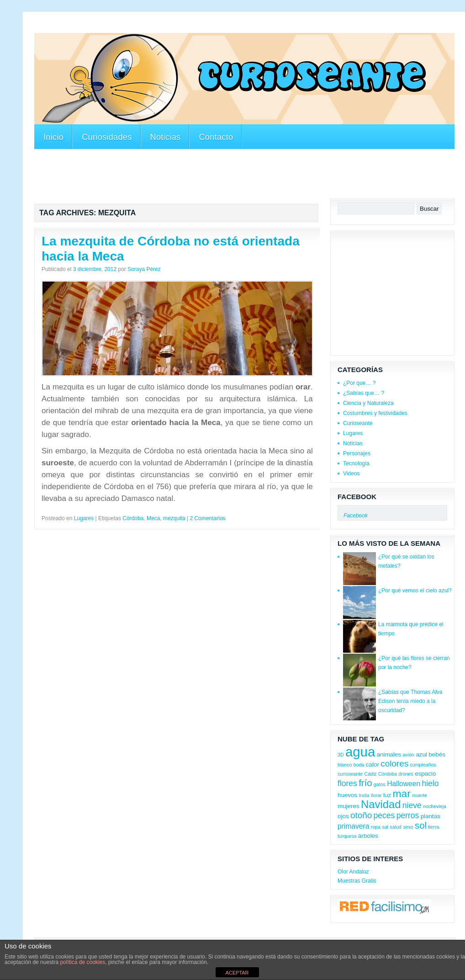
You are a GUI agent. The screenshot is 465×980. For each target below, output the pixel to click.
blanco (345, 765)
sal (385, 827)
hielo (430, 783)
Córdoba (133, 518)
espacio (425, 774)
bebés (437, 754)
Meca (153, 518)
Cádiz (370, 774)
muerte (420, 795)
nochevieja (435, 806)
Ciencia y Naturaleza (368, 403)
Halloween (404, 784)
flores (347, 783)
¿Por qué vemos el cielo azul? (415, 591)
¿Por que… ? (359, 383)
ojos (343, 816)
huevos (347, 795)
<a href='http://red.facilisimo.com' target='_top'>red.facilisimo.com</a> (384, 908)
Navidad (381, 804)
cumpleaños (423, 765)
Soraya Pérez (144, 269)
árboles (368, 836)
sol (421, 826)
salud (395, 827)
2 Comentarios (208, 518)
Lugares (84, 518)
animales (389, 754)
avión (409, 755)
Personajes (357, 453)
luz (387, 795)
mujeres (349, 806)
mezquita (174, 518)
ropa (376, 827)
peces (384, 815)
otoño (361, 815)
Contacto (216, 137)
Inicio (53, 137)
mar (402, 794)
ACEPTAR (237, 973)
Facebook (357, 497)
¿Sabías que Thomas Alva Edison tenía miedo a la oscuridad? (410, 701)
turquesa (347, 836)
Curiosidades (107, 137)
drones (406, 774)
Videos (351, 474)
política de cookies (82, 962)
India (364, 795)
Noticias (166, 137)
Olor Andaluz (353, 872)
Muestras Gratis (357, 881)
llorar (376, 795)
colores (394, 764)
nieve (412, 805)
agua (360, 752)
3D (341, 755)
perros (408, 815)
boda (359, 765)
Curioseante (358, 423)
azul (421, 754)
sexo (408, 827)
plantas (431, 816)
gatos (380, 784)
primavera (353, 826)
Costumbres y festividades (375, 413)
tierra (433, 827)
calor (373, 764)
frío (365, 783)
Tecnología (356, 463)
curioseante (350, 774)
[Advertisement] (201, 27)
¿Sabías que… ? (364, 393)
